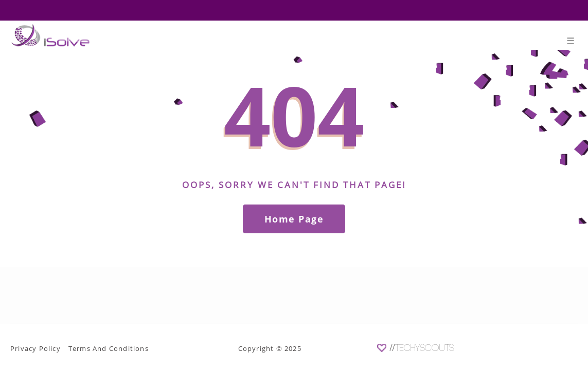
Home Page (294, 219)
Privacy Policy (35, 348)
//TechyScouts (422, 348)
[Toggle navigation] (571, 43)
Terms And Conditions (109, 348)
